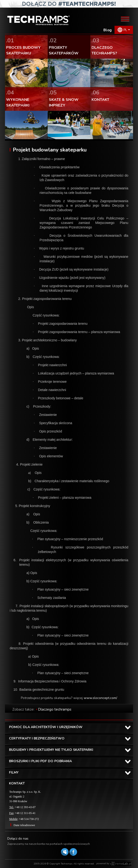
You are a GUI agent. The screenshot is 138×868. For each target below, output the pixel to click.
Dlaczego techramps (55, 709)
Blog (108, 30)
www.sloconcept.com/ (100, 698)
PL (125, 30)
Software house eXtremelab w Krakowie (121, 864)
